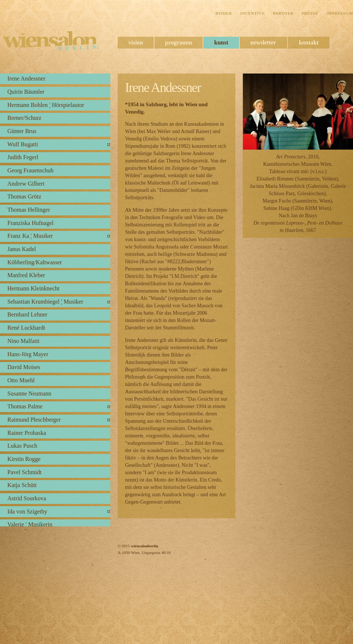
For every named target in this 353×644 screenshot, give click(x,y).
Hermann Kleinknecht (33, 288)
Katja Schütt (22, 485)
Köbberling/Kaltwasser (35, 262)
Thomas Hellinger (29, 210)
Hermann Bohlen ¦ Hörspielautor (46, 105)
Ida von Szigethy (27, 511)
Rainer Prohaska (27, 433)
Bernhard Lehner (27, 314)
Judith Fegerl (23, 157)
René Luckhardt (26, 328)
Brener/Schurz (24, 118)
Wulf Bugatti (23, 144)
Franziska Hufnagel (31, 223)
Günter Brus (22, 131)
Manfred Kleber (26, 275)
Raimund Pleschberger (34, 420)
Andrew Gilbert (26, 184)
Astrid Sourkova (27, 498)
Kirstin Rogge (24, 459)
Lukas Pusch (22, 446)
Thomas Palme (25, 406)
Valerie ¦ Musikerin (30, 524)
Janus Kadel (22, 249)
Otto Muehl (21, 380)
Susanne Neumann (29, 393)
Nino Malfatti (24, 341)
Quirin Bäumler (26, 92)
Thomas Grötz (24, 196)
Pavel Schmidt (24, 472)
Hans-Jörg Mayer (28, 354)
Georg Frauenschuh (30, 170)
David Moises (24, 367)
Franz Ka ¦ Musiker (30, 236)
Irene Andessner (26, 78)
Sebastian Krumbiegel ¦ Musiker (45, 302)
